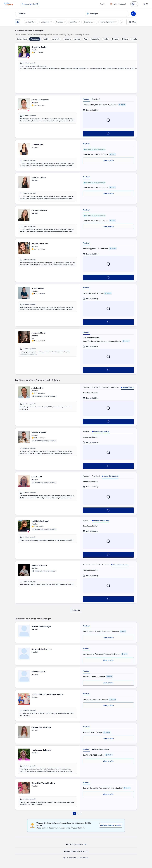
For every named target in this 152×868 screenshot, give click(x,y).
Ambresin (56, 39)
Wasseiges (35, 39)
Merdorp (67, 39)
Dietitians (73, 858)
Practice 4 (115, 387)
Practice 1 (86, 99)
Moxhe (106, 39)
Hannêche (95, 39)
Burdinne (135, 39)
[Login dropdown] (134, 4)
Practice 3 (106, 387)
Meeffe (46, 39)
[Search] (133, 14)
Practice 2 (96, 99)
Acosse (77, 39)
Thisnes (115, 39)
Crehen (125, 39)
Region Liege (22, 39)
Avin (86, 39)
